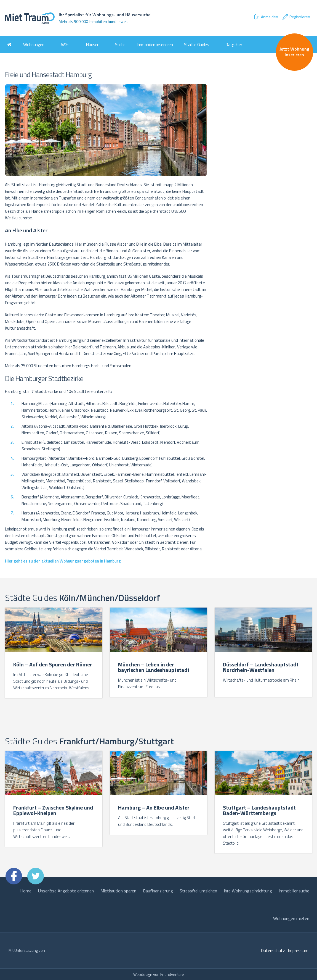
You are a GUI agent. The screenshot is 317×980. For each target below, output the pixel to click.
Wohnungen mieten (291, 918)
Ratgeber (234, 44)
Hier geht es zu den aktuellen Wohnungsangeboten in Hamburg (63, 561)
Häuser (92, 44)
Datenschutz (273, 950)
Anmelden (266, 17)
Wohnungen (34, 44)
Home (26, 891)
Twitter (36, 876)
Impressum (298, 950)
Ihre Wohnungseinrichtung (248, 891)
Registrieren (296, 17)
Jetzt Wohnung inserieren (294, 52)
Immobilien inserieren (155, 44)
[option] (54, 653)
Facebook (14, 876)
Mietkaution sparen (118, 891)
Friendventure (172, 974)
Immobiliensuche (294, 891)
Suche (120, 44)
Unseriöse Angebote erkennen (66, 891)
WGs (65, 44)
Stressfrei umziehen (198, 891)
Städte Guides (197, 44)
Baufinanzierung (158, 891)
